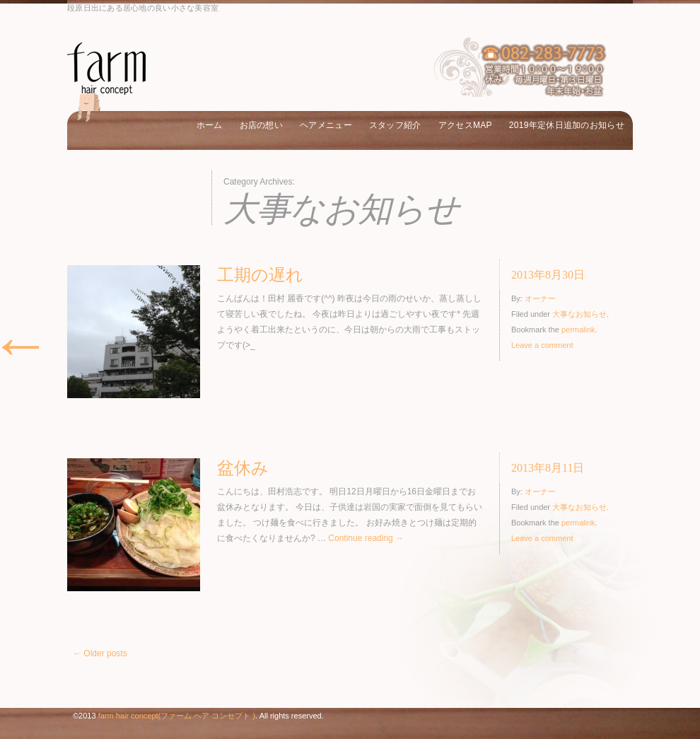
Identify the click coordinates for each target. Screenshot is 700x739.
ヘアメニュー (326, 125)
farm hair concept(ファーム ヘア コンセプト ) (177, 716)
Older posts (100, 653)
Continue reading (366, 538)
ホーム (210, 125)
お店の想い (262, 125)
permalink (578, 330)
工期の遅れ (260, 275)
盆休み (243, 468)
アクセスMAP (465, 125)
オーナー (540, 298)
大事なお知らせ (579, 314)
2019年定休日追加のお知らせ (567, 125)
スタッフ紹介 (395, 125)
